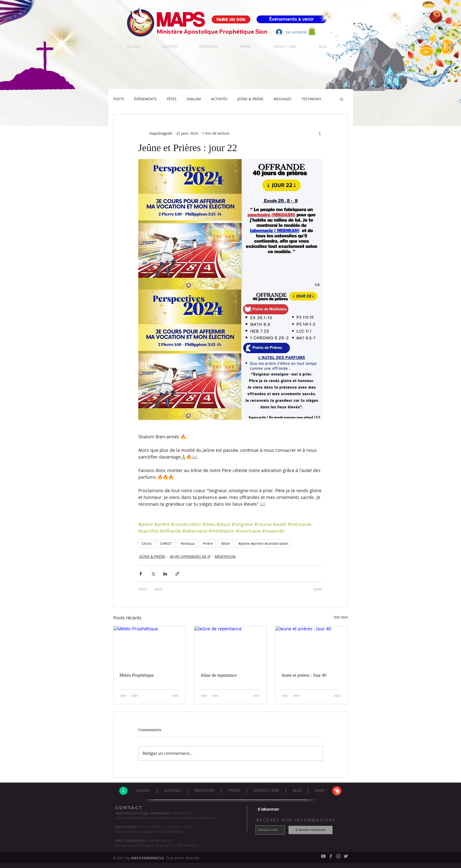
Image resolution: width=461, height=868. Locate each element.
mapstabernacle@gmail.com (197, 818)
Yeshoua (187, 543)
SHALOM (194, 99)
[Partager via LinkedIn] (165, 574)
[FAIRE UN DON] (231, 19)
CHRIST (166, 543)
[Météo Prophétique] (150, 647)
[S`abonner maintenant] (310, 830)
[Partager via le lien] (177, 574)
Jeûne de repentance (219, 675)
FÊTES (172, 99)
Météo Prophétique (137, 675)
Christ (147, 543)
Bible (226, 543)
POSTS (119, 99)
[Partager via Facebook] (141, 574)
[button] (342, 99)
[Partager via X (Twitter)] (153, 574)
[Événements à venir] (292, 19)
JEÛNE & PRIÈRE (250, 99)
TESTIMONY (311, 99)
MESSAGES (283, 99)
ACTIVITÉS (219, 99)
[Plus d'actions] (320, 133)
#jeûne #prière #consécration (263, 543)
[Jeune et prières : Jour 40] (312, 647)
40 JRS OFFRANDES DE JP (190, 556)
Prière (208, 543)
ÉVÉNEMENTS (145, 99)
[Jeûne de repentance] (230, 647)
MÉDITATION (225, 556)
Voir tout (341, 617)
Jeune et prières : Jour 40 (304, 675)
